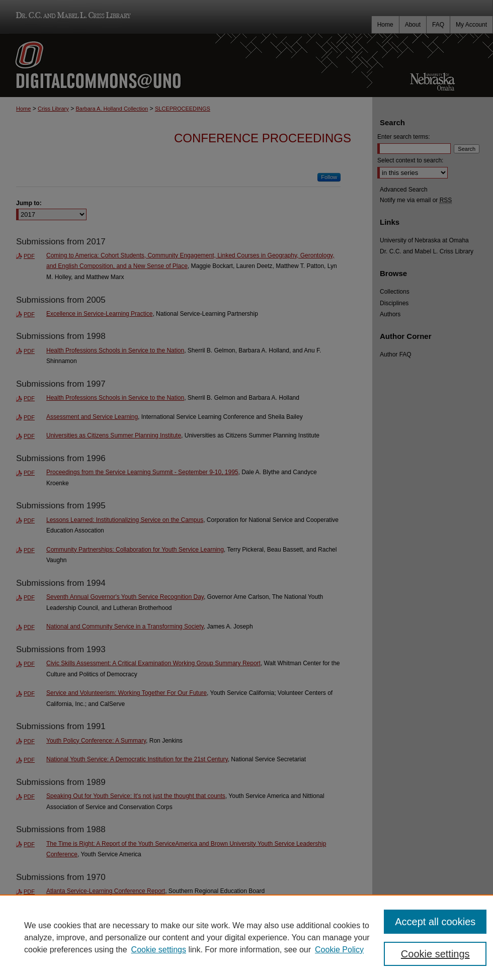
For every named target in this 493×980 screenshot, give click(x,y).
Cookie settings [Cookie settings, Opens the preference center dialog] (435, 954)
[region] (247, 937)
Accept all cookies (435, 922)
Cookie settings (159, 950)
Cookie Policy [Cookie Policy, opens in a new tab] (339, 950)
